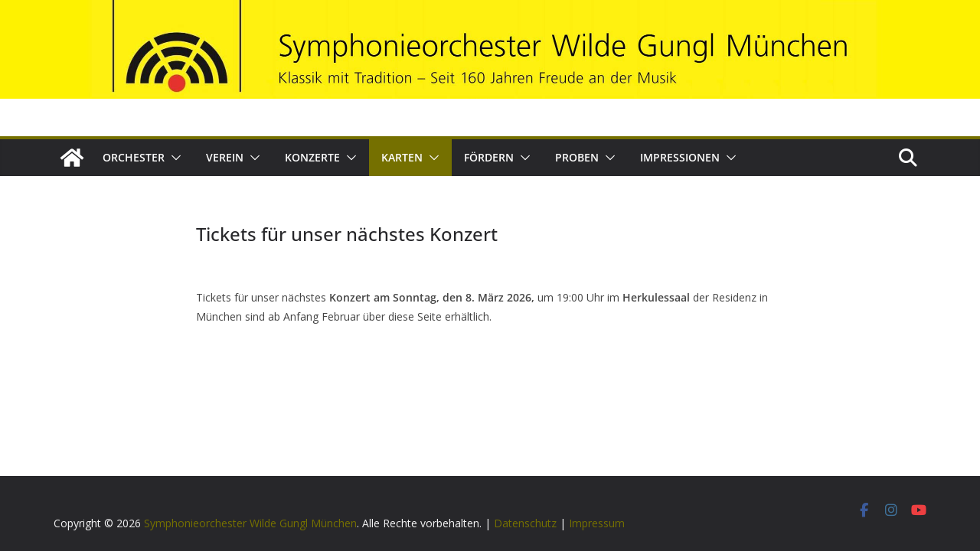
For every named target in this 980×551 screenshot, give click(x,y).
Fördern (489, 157)
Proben (577, 157)
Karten (402, 157)
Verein (225, 157)
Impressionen (680, 157)
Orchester (134, 157)
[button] (173, 158)
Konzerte (312, 157)
